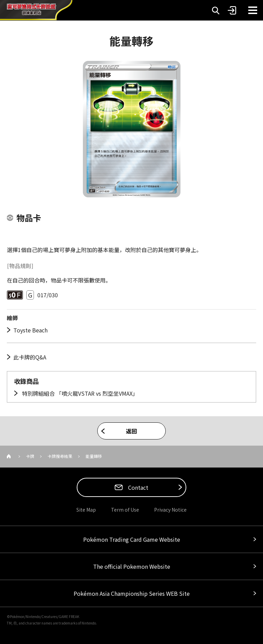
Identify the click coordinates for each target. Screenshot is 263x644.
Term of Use (125, 510)
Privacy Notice (170, 510)
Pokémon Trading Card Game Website (132, 539)
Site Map (86, 510)
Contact (137, 487)
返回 (131, 431)
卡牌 (30, 456)
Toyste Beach (30, 330)
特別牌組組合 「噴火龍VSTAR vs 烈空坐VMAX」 (79, 393)
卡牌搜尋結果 (60, 456)
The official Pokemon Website (132, 566)
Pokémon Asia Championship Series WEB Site (132, 593)
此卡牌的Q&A (30, 357)
